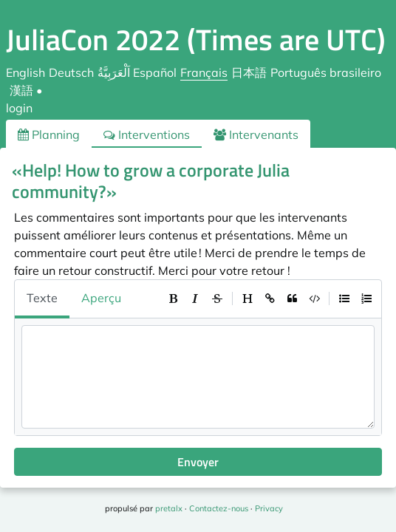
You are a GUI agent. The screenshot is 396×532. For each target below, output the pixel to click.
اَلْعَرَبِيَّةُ (114, 72)
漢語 (21, 90)
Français (204, 72)
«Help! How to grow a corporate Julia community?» (151, 181)
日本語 (249, 72)
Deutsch (71, 72)
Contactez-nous (219, 508)
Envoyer (198, 462)
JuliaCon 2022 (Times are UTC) (196, 40)
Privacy (269, 508)
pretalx (169, 508)
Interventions (147, 134)
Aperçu (101, 298)
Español (155, 72)
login (19, 108)
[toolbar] (270, 299)
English (25, 72)
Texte (42, 298)
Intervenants (256, 134)
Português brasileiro (326, 72)
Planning (49, 134)
